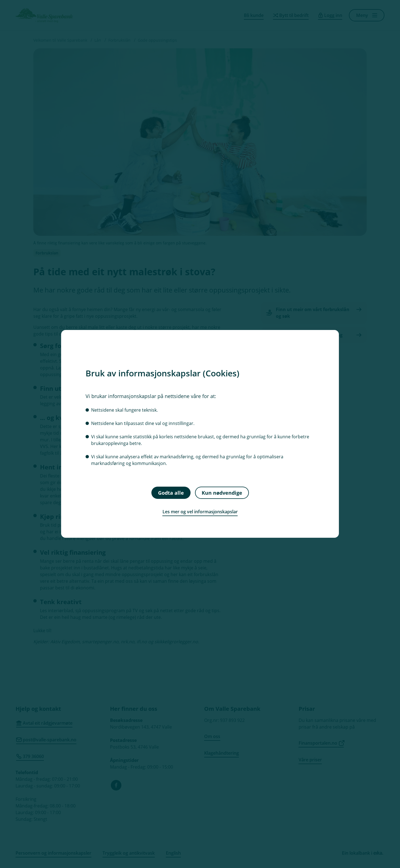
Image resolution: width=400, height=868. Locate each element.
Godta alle (171, 493)
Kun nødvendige (222, 493)
